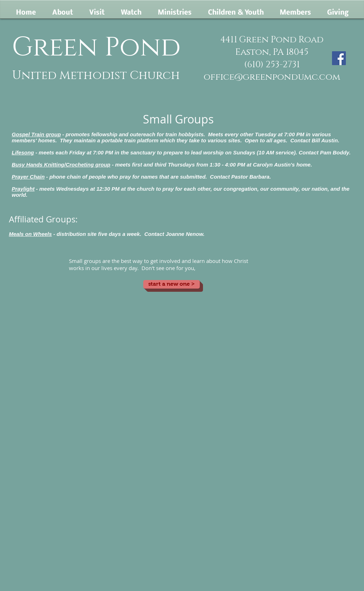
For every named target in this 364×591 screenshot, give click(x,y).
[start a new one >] (172, 284)
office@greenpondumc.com (272, 77)
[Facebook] (339, 58)
